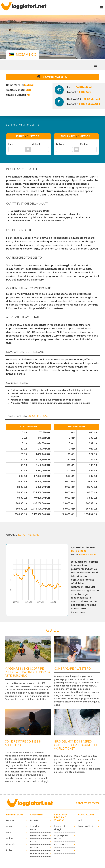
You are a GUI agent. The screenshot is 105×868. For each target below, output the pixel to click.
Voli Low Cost (61, 845)
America (11, 826)
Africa (9, 838)
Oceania (11, 844)
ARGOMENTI (37, 815)
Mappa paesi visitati (61, 837)
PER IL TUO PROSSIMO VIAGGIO (60, 818)
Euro (11, 144)
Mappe (34, 847)
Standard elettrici (35, 828)
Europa (10, 820)
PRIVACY (81, 803)
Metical (36, 144)
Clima (33, 841)
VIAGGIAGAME (86, 815)
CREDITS (93, 803)
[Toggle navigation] (101, 7)
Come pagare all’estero (72, 669)
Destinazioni (15, 815)
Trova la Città (85, 826)
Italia (9, 850)
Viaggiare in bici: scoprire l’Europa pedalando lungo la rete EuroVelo (27, 672)
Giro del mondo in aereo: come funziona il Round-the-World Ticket (76, 745)
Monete (34, 820)
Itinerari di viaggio (59, 828)
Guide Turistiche (39, 853)
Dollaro (60, 144)
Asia (9, 832)
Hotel (57, 851)
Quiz (80, 820)
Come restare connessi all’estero (23, 743)
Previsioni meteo (39, 835)
